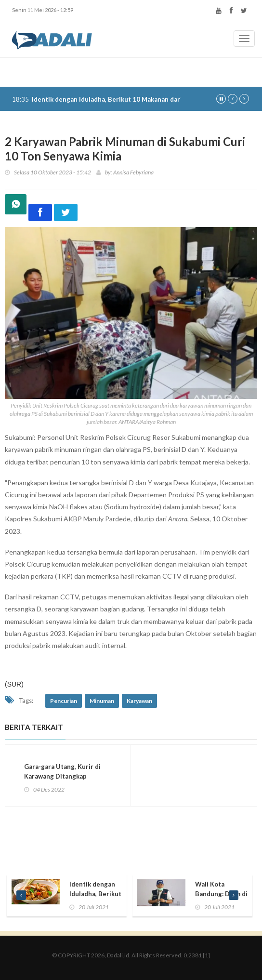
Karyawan (139, 701)
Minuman (102, 701)
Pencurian (64, 701)
